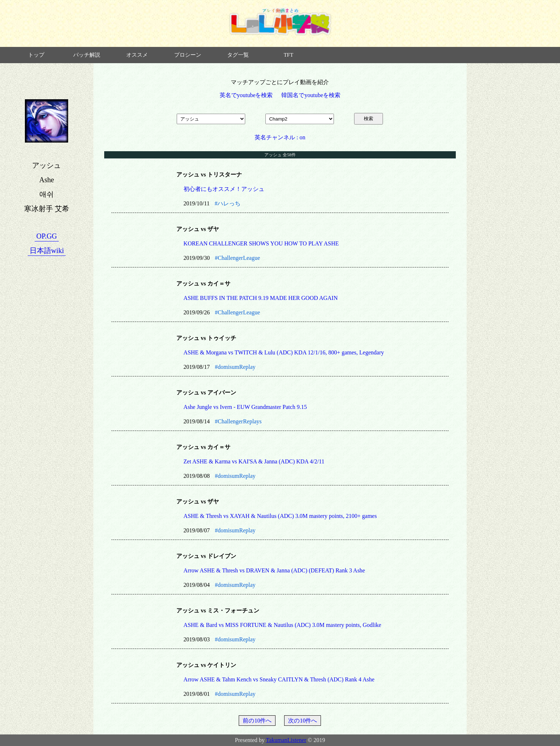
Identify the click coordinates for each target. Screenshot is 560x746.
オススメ (137, 55)
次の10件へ (303, 721)
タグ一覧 (238, 55)
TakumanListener (286, 740)
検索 (369, 119)
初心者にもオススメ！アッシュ (224, 189)
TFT (289, 55)
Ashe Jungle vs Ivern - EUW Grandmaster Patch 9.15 (245, 407)
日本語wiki (47, 250)
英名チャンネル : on (280, 137)
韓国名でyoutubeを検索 (311, 95)
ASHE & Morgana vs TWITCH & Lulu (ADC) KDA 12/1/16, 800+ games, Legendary (284, 352)
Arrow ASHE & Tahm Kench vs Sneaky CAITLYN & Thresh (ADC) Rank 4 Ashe (279, 679)
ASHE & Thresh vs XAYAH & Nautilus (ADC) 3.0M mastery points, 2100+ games (280, 516)
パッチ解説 (87, 55)
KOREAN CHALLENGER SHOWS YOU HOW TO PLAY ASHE (261, 243)
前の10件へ (257, 721)
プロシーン (188, 55)
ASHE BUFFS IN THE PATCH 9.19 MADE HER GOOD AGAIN (261, 298)
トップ (36, 55)
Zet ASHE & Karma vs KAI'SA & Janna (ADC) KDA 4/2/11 (254, 461)
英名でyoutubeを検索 (246, 95)
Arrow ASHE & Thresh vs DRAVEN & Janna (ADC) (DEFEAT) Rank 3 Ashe (274, 570)
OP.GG (47, 236)
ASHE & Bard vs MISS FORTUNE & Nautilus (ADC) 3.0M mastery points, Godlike (282, 625)
